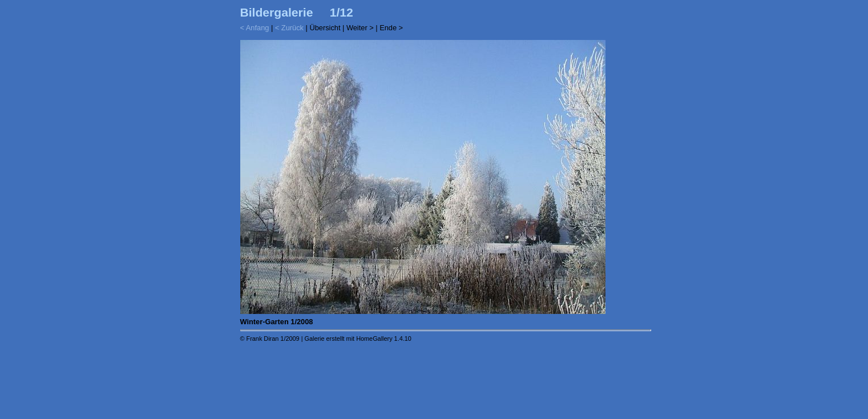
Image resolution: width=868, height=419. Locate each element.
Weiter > (360, 28)
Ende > (391, 28)
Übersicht (325, 28)
